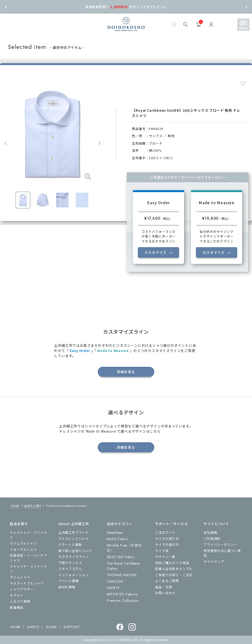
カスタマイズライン (74, 557)
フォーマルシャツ (23, 549)
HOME (15, 506)
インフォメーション (74, 575)
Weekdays (115, 533)
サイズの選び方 (167, 544)
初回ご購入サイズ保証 (172, 563)
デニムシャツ (20, 577)
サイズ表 (162, 551)
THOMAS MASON (122, 575)
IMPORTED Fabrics (122, 594)
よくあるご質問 (167, 581)
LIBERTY (113, 588)
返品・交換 (164, 587)
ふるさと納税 (20, 601)
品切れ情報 (67, 587)
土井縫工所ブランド (74, 532)
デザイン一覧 (165, 557)
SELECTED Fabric (121, 557)
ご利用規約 (212, 539)
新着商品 (17, 607)
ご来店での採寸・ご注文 (174, 575)
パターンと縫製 (70, 544)
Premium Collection (123, 601)
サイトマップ (214, 561)
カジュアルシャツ (23, 543)
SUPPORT (72, 627)
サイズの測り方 (167, 539)
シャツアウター (22, 589)
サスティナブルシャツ (27, 583)
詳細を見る (126, 372)
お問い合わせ (165, 593)
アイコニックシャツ (73, 539)
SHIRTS (33, 627)
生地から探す (33, 506)
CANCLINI (115, 581)
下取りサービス (70, 563)
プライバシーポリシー (220, 544)
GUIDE (51, 627)
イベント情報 (69, 581)
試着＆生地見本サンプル (174, 569)
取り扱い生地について (75, 551)
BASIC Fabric (118, 539)
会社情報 (210, 532)
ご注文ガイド (165, 532)
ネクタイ (16, 595)
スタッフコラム (70, 569)
